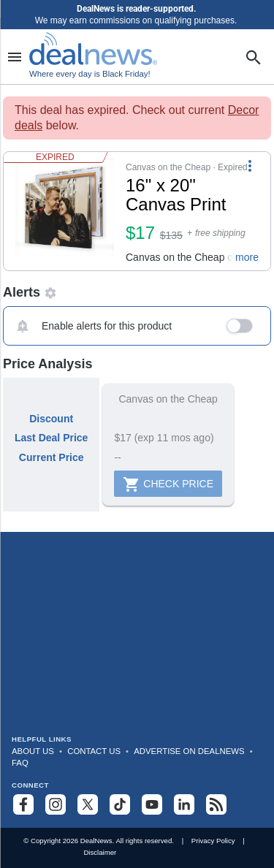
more (247, 257)
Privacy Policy (213, 841)
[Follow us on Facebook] (23, 804)
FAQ (20, 763)
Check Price (168, 484)
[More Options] (250, 165)
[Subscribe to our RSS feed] (216, 804)
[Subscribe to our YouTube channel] (152, 804)
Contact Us (94, 751)
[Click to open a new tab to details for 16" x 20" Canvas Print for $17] (65, 211)
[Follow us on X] (88, 804)
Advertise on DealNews (189, 751)
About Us (33, 751)
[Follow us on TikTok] (120, 804)
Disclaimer (100, 852)
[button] (137, 211)
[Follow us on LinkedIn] (184, 804)
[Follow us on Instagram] (56, 804)
